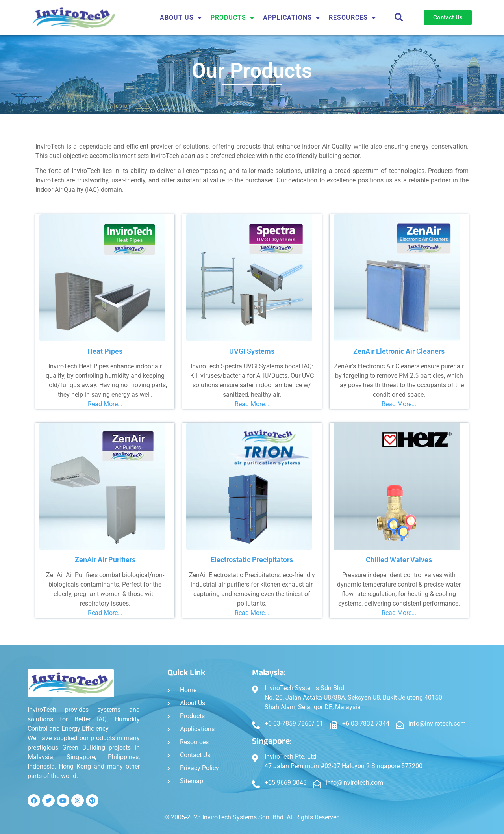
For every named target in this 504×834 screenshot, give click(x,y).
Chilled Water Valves (399, 560)
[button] (399, 18)
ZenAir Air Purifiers (105, 560)
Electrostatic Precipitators (252, 560)
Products (233, 18)
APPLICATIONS (292, 18)
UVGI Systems (252, 351)
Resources (352, 18)
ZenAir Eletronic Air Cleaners (399, 351)
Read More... (105, 404)
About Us (181, 18)
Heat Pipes (105, 351)
